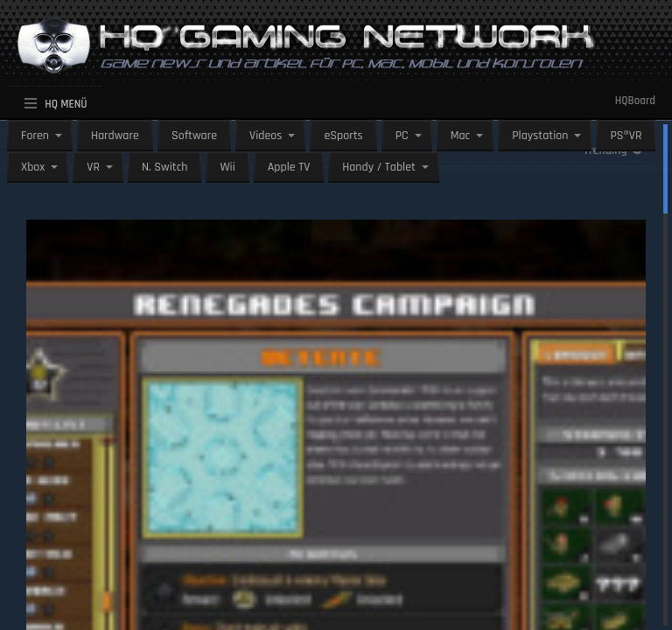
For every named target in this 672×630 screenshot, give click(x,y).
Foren (35, 136)
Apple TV (289, 167)
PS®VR (626, 136)
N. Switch (165, 167)
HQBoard (635, 101)
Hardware (115, 136)
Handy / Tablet (379, 167)
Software (194, 136)
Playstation (540, 136)
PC (402, 136)
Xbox (33, 167)
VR (93, 167)
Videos (266, 136)
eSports (343, 136)
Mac (461, 136)
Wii (227, 167)
